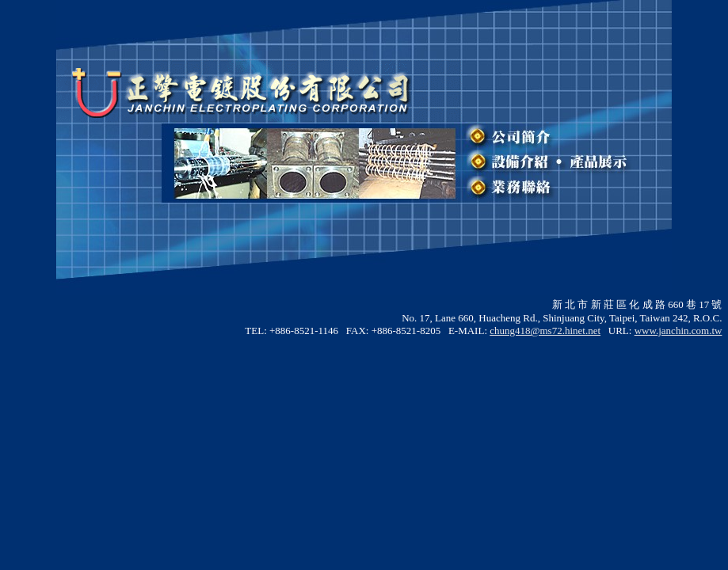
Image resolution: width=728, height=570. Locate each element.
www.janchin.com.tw (678, 331)
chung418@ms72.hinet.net (545, 331)
